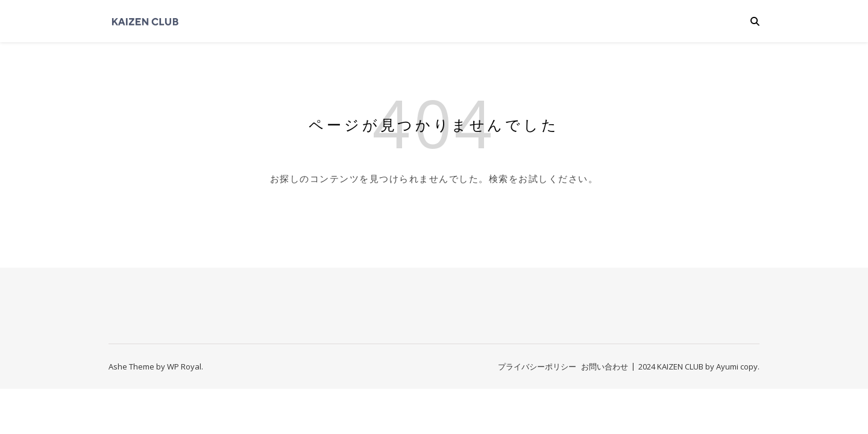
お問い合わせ (605, 366)
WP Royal (184, 366)
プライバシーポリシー (537, 366)
